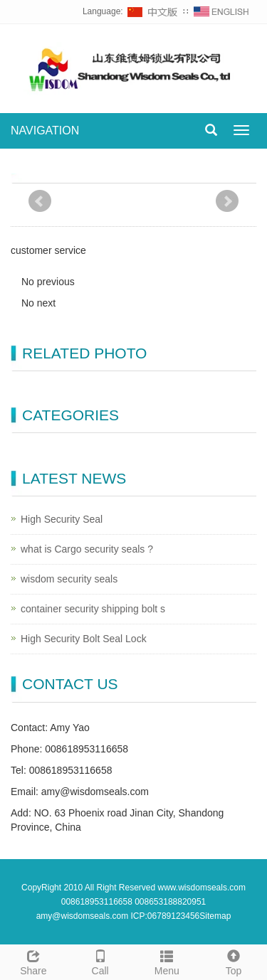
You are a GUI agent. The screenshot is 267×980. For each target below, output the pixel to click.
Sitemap (215, 916)
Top (234, 961)
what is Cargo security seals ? (87, 549)
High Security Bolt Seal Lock (84, 639)
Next (227, 201)
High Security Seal (62, 519)
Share (33, 961)
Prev (40, 201)
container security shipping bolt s (93, 609)
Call (100, 961)
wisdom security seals (69, 579)
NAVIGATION (45, 131)
